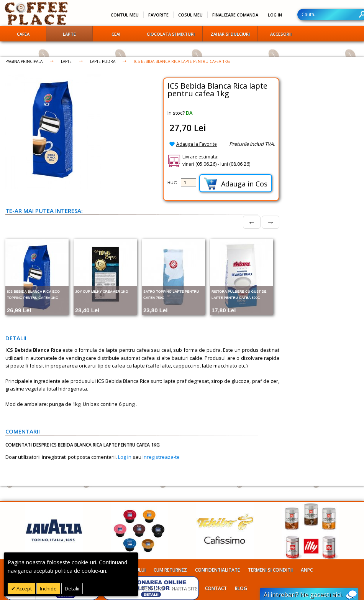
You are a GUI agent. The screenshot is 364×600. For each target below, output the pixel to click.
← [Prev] (252, 222)
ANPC (307, 570)
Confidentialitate (217, 570)
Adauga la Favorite (197, 144)
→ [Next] (271, 222)
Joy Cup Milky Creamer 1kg (102, 292)
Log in (125, 457)
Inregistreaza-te (161, 457)
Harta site (184, 588)
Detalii (72, 588)
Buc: (172, 182)
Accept (24, 588)
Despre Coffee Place (140, 588)
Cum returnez (170, 570)
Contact (216, 588)
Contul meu (125, 15)
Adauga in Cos (236, 184)
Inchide (48, 588)
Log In (275, 15)
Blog (241, 588)
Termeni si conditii (270, 570)
